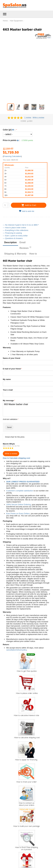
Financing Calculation (12, 156)
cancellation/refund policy (16, 650)
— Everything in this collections (16, 230)
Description (10, 242)
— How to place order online (14, 228)
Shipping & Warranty (15, 254)
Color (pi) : (9, 130)
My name (7, 379)
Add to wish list (27, 211)
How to (33, 254)
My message (8, 400)
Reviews (25, 248)
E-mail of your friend (12, 369)
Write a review (38, 118)
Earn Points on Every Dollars (18, 514)
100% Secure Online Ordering (18, 504)
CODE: (24, 121)
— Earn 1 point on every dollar (15, 236)
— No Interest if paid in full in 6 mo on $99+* (21, 225)
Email (23, 242)
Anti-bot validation (10, 419)
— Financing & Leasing (12, 233)
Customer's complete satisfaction (20, 491)
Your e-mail (8, 390)
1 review (28, 118)
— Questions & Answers (13, 238)
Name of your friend (12, 358)
